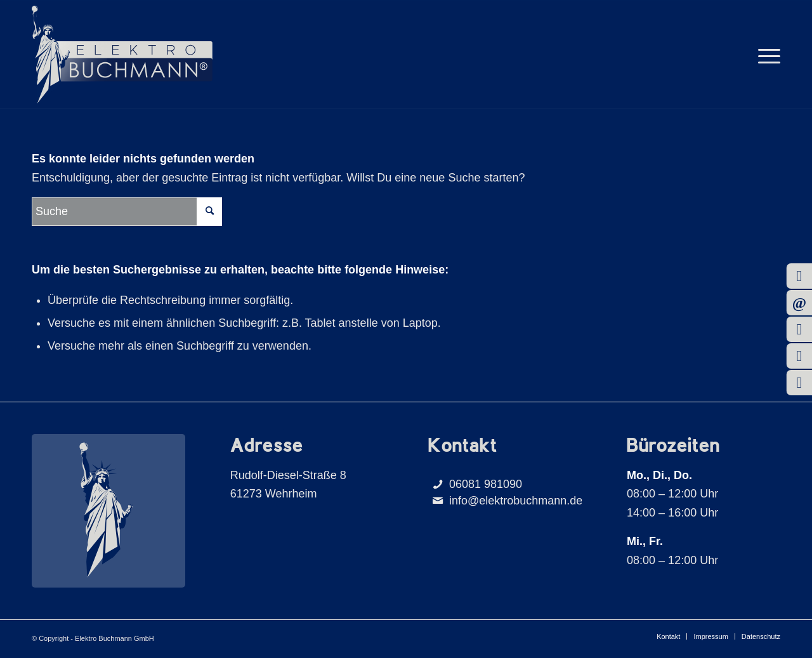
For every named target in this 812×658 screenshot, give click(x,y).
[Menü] (765, 55)
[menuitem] (765, 55)
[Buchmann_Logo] (122, 55)
